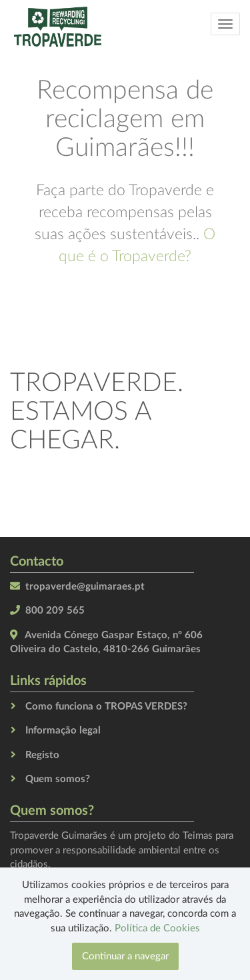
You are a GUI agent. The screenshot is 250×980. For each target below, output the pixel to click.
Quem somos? (58, 779)
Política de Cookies (157, 928)
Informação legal (63, 731)
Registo (42, 755)
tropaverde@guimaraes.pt (85, 587)
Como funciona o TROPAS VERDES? (106, 707)
